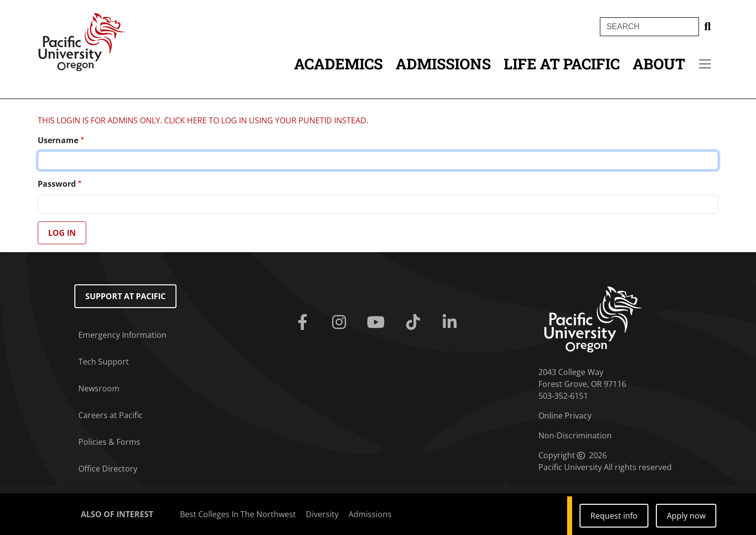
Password (57, 184)
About (659, 64)
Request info (614, 516)
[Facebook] (304, 322)
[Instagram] (341, 322)
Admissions (443, 64)
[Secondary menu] (705, 64)
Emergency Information (122, 335)
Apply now (686, 516)
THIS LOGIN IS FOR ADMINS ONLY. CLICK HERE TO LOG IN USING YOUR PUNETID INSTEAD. (203, 120)
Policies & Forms (109, 442)
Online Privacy (565, 416)
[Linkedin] (452, 322)
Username (58, 140)
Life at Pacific (562, 64)
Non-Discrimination (575, 435)
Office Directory (108, 469)
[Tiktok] (415, 322)
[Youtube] (378, 322)
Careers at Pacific (111, 415)
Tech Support (104, 362)
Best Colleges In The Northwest (238, 514)
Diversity (322, 514)
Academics (338, 64)
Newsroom (99, 388)
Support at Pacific (125, 296)
